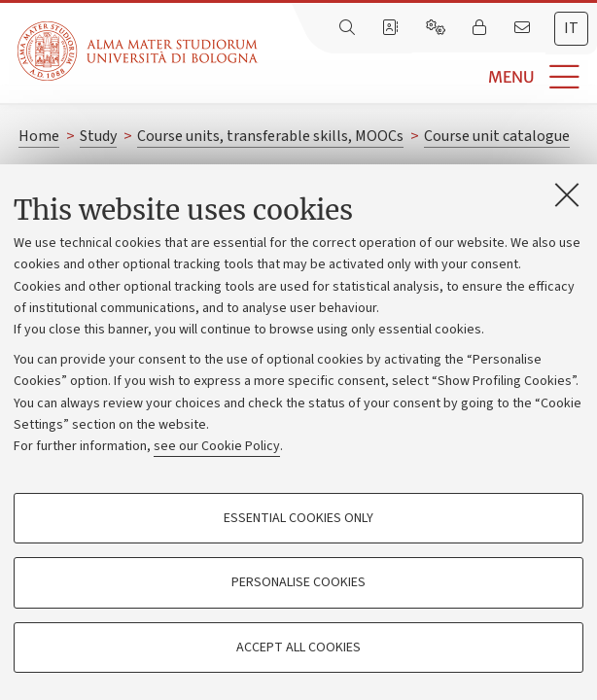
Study (98, 136)
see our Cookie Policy (217, 446)
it (571, 28)
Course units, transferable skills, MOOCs (270, 136)
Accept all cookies (298, 647)
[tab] (571, 29)
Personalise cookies (298, 582)
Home (39, 136)
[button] (427, 77)
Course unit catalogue (497, 136)
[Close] (567, 194)
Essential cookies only (298, 518)
